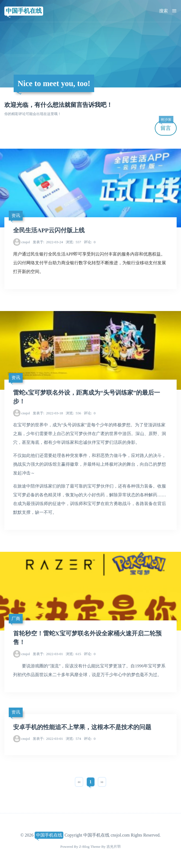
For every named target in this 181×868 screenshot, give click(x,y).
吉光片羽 (114, 847)
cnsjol (26, 242)
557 (73, 242)
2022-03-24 (48, 242)
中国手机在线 (24, 11)
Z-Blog (84, 847)
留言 (166, 126)
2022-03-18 (48, 413)
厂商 (16, 619)
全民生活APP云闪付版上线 (49, 230)
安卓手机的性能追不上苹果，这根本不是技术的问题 (82, 727)
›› (102, 782)
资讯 (16, 215)
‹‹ (79, 782)
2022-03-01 (48, 654)
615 (73, 654)
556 (73, 413)
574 (73, 739)
